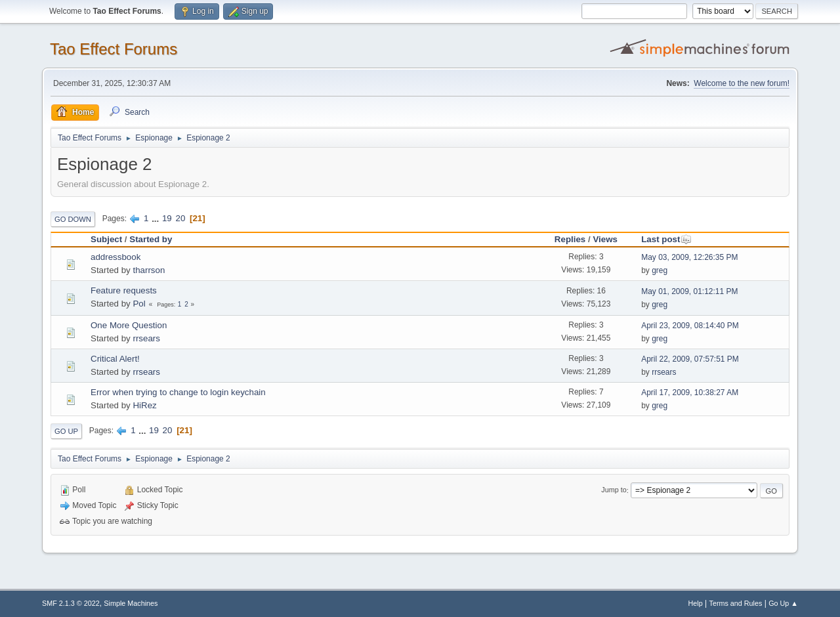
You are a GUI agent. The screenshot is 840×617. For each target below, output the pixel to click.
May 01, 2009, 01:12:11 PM (689, 291)
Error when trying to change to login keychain (178, 392)
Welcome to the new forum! (742, 83)
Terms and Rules (736, 603)
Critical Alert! (115, 359)
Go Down (73, 219)
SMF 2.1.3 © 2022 (71, 603)
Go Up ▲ (783, 603)
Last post (666, 239)
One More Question (129, 325)
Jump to (614, 490)
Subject (106, 239)
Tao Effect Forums (114, 49)
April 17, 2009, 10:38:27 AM (690, 393)
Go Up (66, 431)
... (157, 218)
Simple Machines (131, 603)
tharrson (149, 270)
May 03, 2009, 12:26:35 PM (689, 257)
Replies (570, 239)
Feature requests (124, 290)
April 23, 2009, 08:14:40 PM (690, 326)
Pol (139, 304)
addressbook (115, 257)
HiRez (144, 405)
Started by (151, 239)
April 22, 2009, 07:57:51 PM (690, 359)
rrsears (146, 338)
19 (167, 218)
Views (605, 239)
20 (180, 218)
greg (660, 270)
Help (696, 603)
